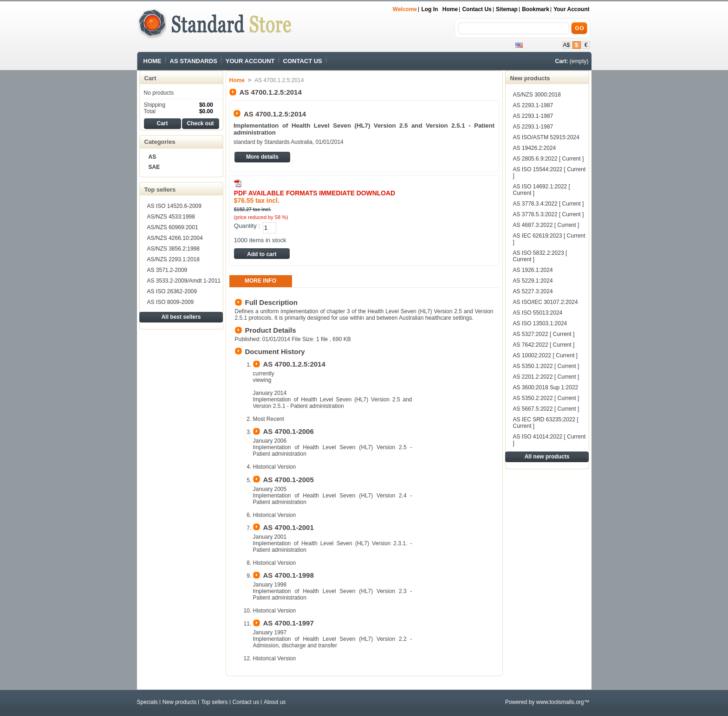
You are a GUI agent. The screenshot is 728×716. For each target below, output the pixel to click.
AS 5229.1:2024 (533, 281)
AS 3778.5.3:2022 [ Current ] (549, 214)
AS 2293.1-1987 (533, 105)
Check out (200, 123)
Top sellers (160, 190)
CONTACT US (303, 61)
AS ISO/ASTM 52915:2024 (546, 137)
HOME (153, 61)
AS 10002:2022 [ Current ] (545, 355)
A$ (567, 45)
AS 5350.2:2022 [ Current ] (546, 398)
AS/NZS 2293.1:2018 (173, 259)
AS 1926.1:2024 (533, 270)
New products (530, 78)
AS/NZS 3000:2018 (537, 95)
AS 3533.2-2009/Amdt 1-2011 (184, 281)
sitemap (507, 9)
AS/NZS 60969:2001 (173, 227)
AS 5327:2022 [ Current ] (544, 334)
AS (153, 157)
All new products (547, 457)
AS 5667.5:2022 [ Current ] (546, 409)
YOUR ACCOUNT (250, 61)
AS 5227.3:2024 (533, 291)
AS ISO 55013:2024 (538, 313)
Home (450, 9)
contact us (477, 9)
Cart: (561, 61)
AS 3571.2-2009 (167, 270)
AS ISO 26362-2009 (172, 291)
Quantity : (247, 226)
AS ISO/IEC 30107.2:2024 (546, 302)
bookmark (536, 9)
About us (275, 702)
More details (262, 157)
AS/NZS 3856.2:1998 (173, 249)
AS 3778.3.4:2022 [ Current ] (549, 204)
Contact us (246, 702)
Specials (147, 702)
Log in (429, 9)
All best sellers (181, 317)
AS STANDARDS (194, 61)
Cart (150, 78)
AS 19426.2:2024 (535, 148)
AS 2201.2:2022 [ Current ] (546, 377)
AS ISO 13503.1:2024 (540, 323)
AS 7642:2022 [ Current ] (544, 345)
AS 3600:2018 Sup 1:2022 (546, 387)
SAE (154, 167)
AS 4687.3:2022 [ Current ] (546, 225)
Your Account (571, 9)
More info (260, 281)
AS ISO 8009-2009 (171, 302)
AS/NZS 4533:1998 (171, 217)
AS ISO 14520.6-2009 (174, 206)
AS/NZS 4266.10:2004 (175, 238)
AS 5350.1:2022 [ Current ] (546, 366)
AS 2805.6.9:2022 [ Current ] (549, 159)
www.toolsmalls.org (560, 702)
